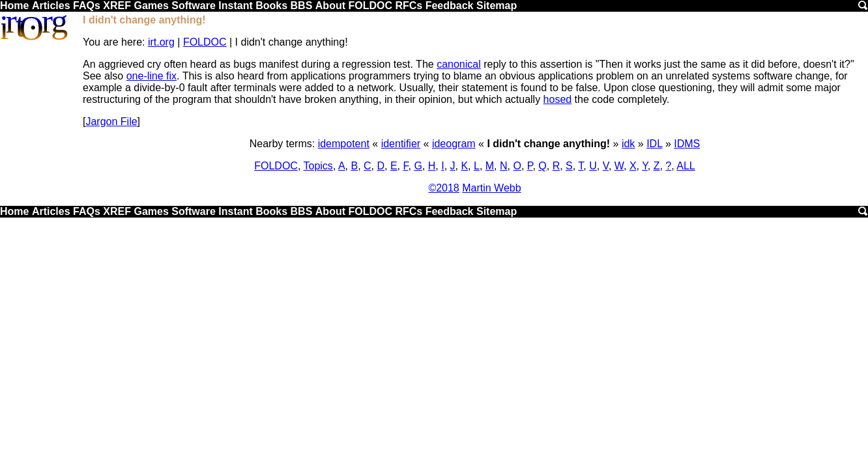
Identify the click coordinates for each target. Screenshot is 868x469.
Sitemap (497, 6)
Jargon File (111, 121)
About (330, 6)
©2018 (443, 188)
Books (271, 6)
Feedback (450, 6)
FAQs (87, 6)
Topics (318, 166)
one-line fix (152, 76)
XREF (117, 6)
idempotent (344, 144)
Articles (51, 6)
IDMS (687, 144)
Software (194, 6)
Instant (235, 6)
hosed (558, 99)
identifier (401, 144)
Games (151, 6)
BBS (302, 6)
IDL (654, 144)
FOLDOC (370, 6)
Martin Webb (491, 188)
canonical (459, 64)
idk (628, 144)
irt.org (161, 42)
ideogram (454, 144)
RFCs (409, 6)
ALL (686, 166)
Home (14, 6)
